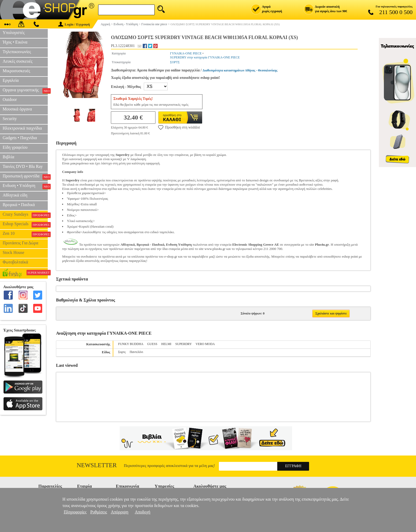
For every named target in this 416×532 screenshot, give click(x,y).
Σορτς (122, 352)
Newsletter (97, 465)
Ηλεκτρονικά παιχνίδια (22, 128)
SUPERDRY (184, 344)
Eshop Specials (25, 224)
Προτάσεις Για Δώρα (20, 243)
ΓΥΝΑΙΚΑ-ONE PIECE (186, 53)
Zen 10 (25, 234)
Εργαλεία (11, 80)
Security (10, 119)
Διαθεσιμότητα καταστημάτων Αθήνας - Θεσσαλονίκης (240, 70)
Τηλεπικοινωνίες (17, 52)
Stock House (13, 252)
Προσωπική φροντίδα (25, 177)
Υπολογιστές (14, 33)
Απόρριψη (120, 512)
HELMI (166, 344)
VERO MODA (205, 344)
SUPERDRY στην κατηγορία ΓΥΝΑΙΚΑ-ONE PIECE (205, 57)
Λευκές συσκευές (18, 61)
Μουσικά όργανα (17, 109)
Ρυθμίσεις (99, 512)
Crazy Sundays (25, 215)
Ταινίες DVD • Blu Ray (23, 166)
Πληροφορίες (75, 512)
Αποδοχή (143, 512)
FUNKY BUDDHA (131, 344)
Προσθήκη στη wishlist (179, 127)
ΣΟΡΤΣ (175, 62)
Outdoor (10, 99)
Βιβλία (8, 157)
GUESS (152, 344)
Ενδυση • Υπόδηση (25, 186)
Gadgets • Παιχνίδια (20, 138)
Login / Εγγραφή (74, 24)
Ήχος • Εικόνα (15, 42)
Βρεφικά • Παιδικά (19, 205)
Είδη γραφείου (15, 147)
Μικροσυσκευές (16, 71)
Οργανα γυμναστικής (25, 91)
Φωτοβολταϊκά (15, 262)
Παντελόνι (136, 352)
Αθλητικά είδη (15, 195)
